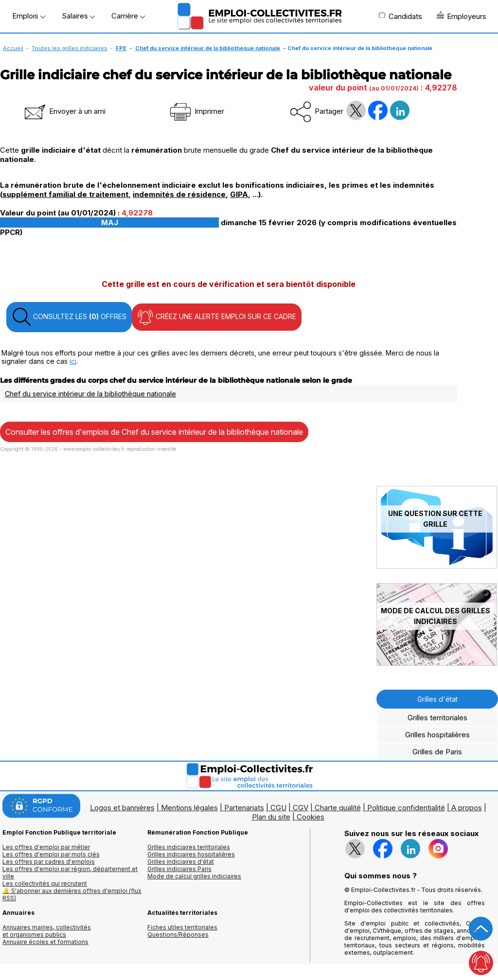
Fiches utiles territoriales (182, 927)
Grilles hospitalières (437, 735)
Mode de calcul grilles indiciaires (194, 876)
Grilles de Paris (437, 752)
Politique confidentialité (406, 808)
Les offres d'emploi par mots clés (51, 854)
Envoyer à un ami (64, 111)
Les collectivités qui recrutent (45, 883)
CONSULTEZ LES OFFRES (69, 317)
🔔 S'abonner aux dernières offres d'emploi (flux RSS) (72, 894)
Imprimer (196, 111)
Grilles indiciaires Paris (179, 869)
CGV (301, 808)
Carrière (128, 16)
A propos (467, 808)
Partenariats (244, 808)
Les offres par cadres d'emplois (49, 862)
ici (73, 361)
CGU (278, 808)
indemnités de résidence (179, 194)
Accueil (13, 48)
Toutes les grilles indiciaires (70, 48)
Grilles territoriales (437, 718)
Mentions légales (189, 808)
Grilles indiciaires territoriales (189, 847)
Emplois (29, 16)
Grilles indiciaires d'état (181, 862)
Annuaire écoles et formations (45, 942)
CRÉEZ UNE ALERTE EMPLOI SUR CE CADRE (217, 317)
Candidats (400, 16)
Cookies (311, 817)
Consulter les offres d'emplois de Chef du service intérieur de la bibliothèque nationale (154, 432)
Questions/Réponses (178, 935)
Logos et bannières (122, 808)
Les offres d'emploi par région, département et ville (70, 873)
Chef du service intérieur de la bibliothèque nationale (208, 48)
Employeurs (462, 16)
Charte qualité (338, 808)
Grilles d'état (437, 699)
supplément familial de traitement (65, 194)
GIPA (239, 194)
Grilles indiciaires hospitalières (191, 854)
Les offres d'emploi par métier (46, 847)
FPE (121, 48)
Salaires (78, 16)
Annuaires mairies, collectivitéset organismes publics (47, 931)
